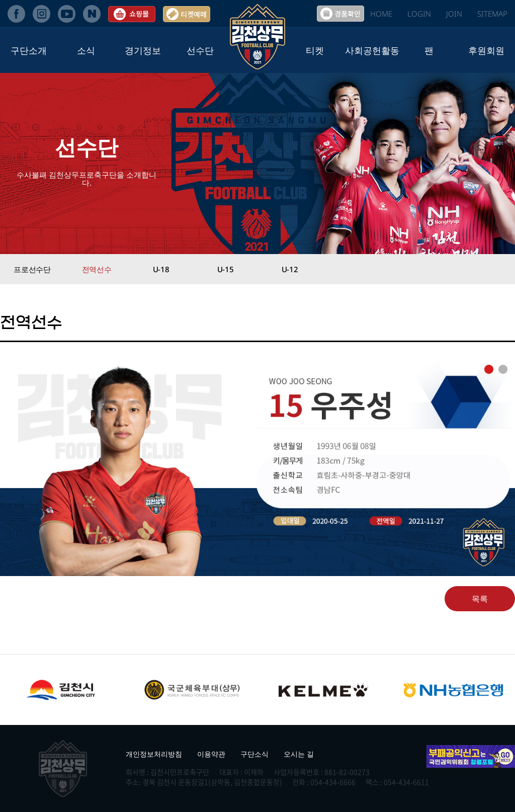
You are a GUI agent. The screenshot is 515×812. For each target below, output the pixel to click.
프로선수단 (32, 269)
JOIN (454, 14)
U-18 (161, 269)
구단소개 (29, 50)
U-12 (290, 269)
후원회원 (486, 50)
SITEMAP (492, 14)
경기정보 (143, 50)
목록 (480, 599)
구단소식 (254, 754)
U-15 (226, 269)
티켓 (315, 50)
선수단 (200, 50)
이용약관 (211, 754)
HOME (381, 14)
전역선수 (97, 269)
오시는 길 (299, 754)
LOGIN (419, 14)
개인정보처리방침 (154, 754)
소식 (86, 50)
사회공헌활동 (372, 50)
